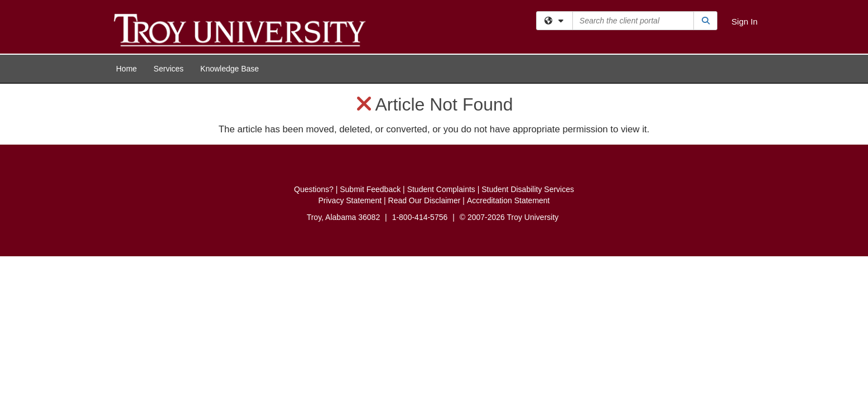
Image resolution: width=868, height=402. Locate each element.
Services (168, 69)
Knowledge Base (230, 69)
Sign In (744, 21)
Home (126, 69)
